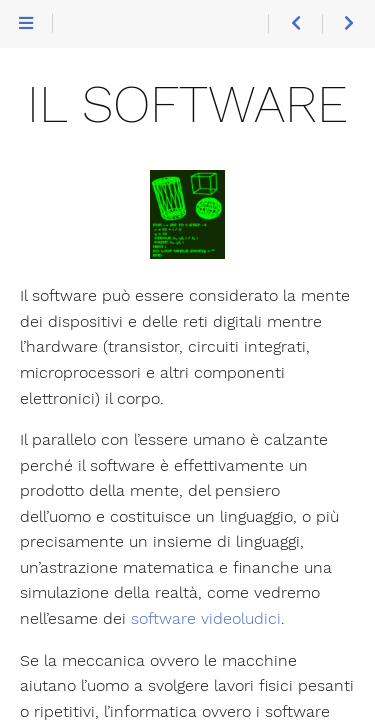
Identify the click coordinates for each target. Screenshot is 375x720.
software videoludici (206, 619)
